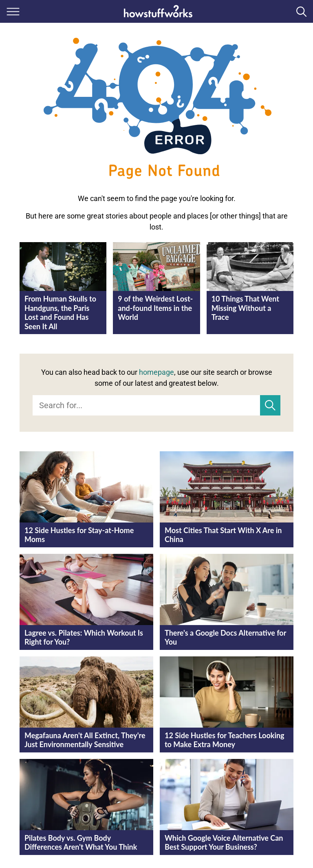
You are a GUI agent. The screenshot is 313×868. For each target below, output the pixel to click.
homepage (156, 372)
